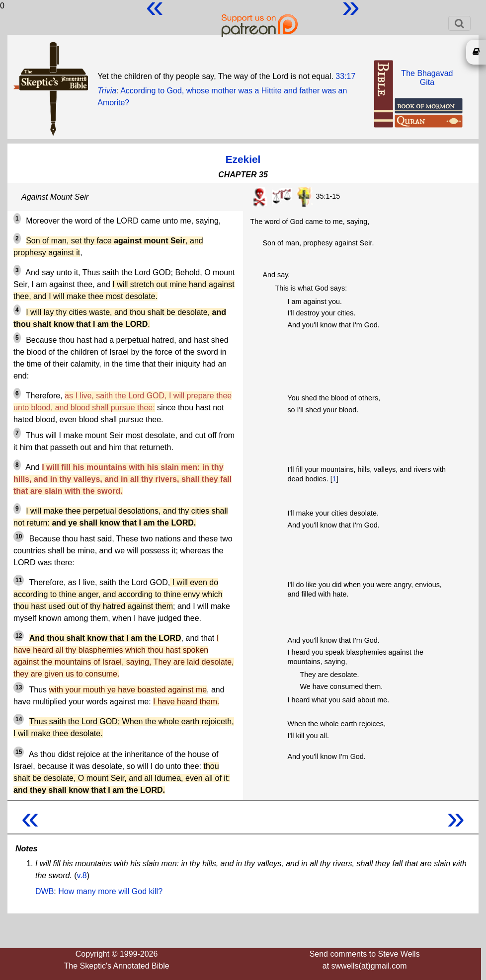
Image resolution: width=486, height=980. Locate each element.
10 (19, 536)
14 (19, 719)
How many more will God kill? (110, 891)
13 (19, 687)
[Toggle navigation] (459, 23)
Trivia (107, 91)
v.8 (82, 875)
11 (19, 580)
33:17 (345, 76)
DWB (44, 891)
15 (19, 752)
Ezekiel (243, 159)
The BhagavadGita (427, 78)
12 (19, 636)
